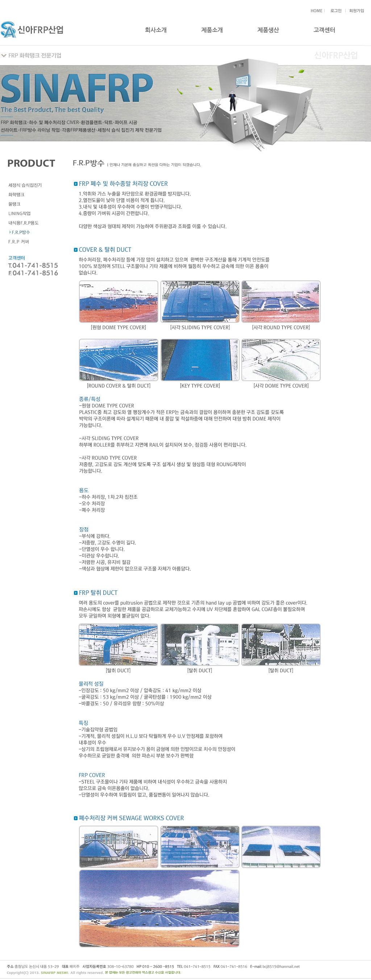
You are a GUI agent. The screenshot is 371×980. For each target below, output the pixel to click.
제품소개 (212, 30)
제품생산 (268, 30)
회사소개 (156, 30)
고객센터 (324, 30)
